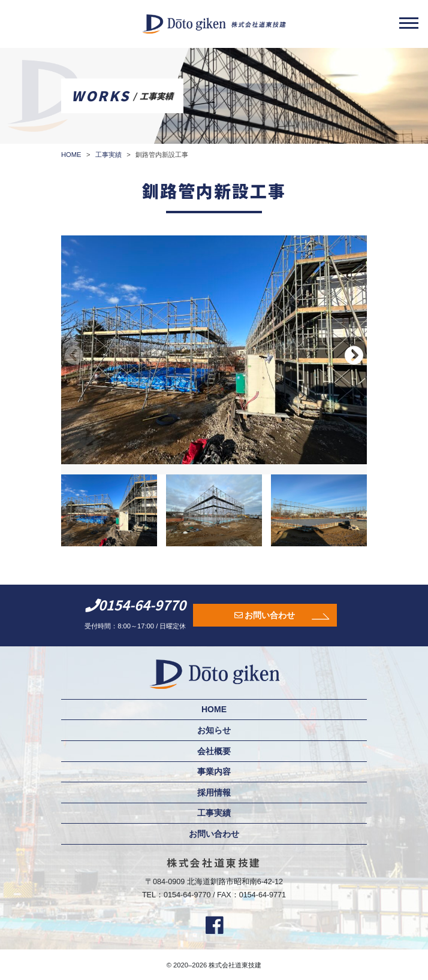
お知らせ (214, 730)
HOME (214, 709)
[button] (354, 355)
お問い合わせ (270, 615)
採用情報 (214, 793)
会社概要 (214, 751)
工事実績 (214, 813)
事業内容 (214, 772)
